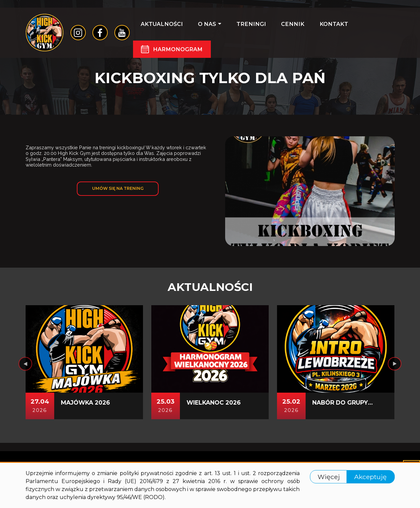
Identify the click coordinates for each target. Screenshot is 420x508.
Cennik (273, 27)
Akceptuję (371, 477)
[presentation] (26, 366)
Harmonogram (180, 53)
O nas (205, 27)
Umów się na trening (118, 190)
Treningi (239, 27)
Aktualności (164, 27)
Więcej (328, 477)
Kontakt (307, 27)
